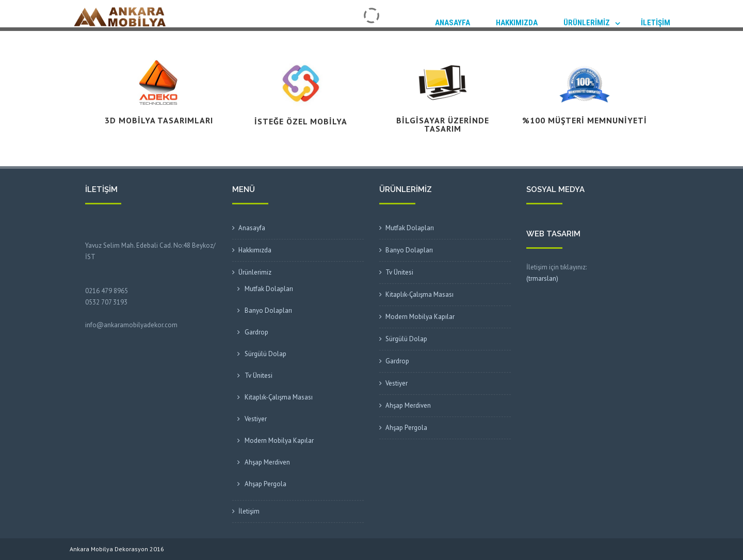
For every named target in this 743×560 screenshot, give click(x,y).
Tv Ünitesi (259, 375)
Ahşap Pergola (265, 484)
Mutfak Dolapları (269, 289)
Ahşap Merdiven (267, 462)
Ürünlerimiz (587, 23)
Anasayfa (453, 23)
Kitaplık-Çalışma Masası (279, 397)
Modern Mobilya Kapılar (279, 441)
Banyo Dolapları (268, 310)
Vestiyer (256, 419)
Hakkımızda (517, 23)
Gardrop (256, 332)
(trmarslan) (542, 278)
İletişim (656, 23)
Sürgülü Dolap (265, 354)
